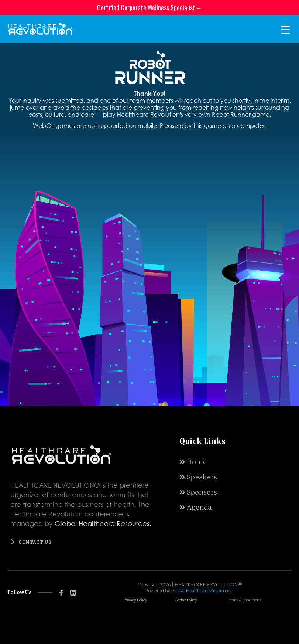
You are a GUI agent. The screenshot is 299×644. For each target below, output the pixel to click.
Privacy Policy (135, 600)
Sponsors (198, 492)
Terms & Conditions (244, 600)
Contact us (35, 542)
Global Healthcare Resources (201, 591)
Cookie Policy (186, 600)
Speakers (198, 477)
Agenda (195, 507)
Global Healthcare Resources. (103, 523)
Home (193, 462)
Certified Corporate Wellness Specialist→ (149, 7)
